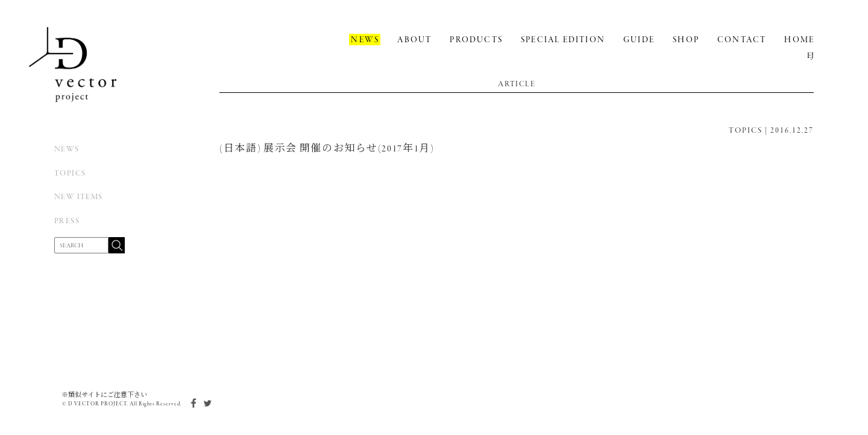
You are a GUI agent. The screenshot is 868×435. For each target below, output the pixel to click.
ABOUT (414, 40)
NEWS (67, 149)
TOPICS (70, 173)
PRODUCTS (476, 40)
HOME (799, 40)
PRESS (67, 221)
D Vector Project (73, 65)
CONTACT (742, 40)
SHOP (686, 40)
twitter (207, 403)
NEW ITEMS (79, 197)
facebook (192, 403)
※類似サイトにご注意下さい (104, 395)
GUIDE (639, 40)
